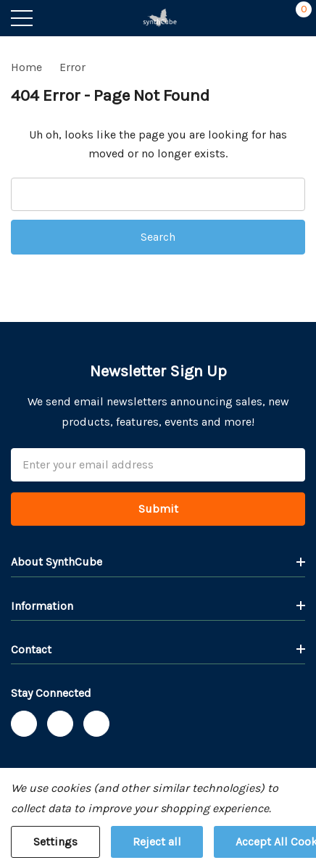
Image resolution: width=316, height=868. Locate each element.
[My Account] (267, 18)
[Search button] (53, 18)
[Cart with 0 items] (296, 18)
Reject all (157, 842)
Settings (55, 842)
